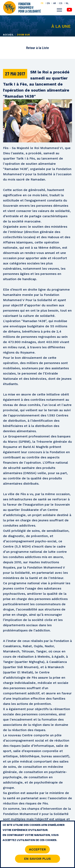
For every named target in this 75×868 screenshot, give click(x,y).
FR (42, 3)
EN (48, 3)
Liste (45, 48)
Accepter (37, 850)
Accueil (8, 35)
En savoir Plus (37, 860)
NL (67, 3)
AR (55, 3)
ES (61, 3)
